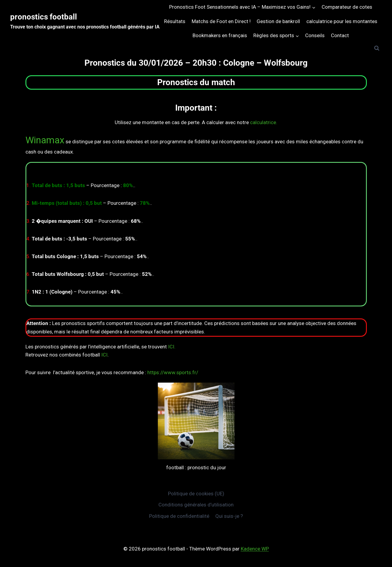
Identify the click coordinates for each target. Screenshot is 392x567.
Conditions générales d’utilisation (196, 505)
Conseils (315, 35)
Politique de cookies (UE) (196, 494)
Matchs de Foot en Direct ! (221, 21)
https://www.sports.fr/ (173, 372)
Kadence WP (255, 549)
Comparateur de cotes (347, 7)
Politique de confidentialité (179, 516)
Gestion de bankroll (278, 21)
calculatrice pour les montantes (342, 21)
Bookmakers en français (220, 35)
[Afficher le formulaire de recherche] (377, 48)
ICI (104, 355)
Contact (340, 35)
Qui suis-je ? (229, 516)
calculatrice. (264, 122)
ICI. (172, 347)
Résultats (175, 21)
